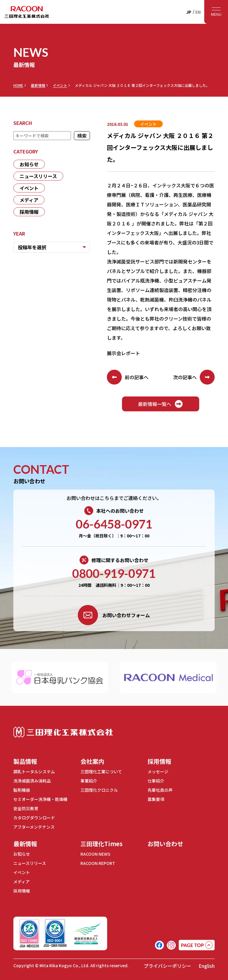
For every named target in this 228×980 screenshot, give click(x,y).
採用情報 (29, 212)
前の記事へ (128, 377)
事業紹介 (89, 781)
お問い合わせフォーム (114, 615)
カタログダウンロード (34, 818)
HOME (18, 85)
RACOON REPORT (98, 863)
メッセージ (158, 772)
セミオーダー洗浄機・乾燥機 (40, 799)
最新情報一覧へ (161, 404)
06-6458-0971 (114, 524)
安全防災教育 (26, 808)
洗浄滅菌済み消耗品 (32, 781)
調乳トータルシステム (34, 772)
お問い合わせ (165, 844)
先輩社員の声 (160, 790)
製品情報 (25, 761)
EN (198, 12)
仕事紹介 (156, 781)
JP (189, 12)
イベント (60, 85)
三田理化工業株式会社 (63, 732)
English (207, 966)
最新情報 (38, 85)
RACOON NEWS (95, 854)
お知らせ (29, 164)
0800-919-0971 (114, 573)
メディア (29, 200)
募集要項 (156, 799)
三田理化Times (102, 844)
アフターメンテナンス (34, 827)
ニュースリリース (38, 176)
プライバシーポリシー (167, 966)
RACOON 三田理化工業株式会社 (27, 12)
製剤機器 (22, 790)
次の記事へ (194, 377)
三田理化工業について (101, 772)
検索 (82, 136)
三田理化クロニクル (99, 790)
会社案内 (92, 761)
